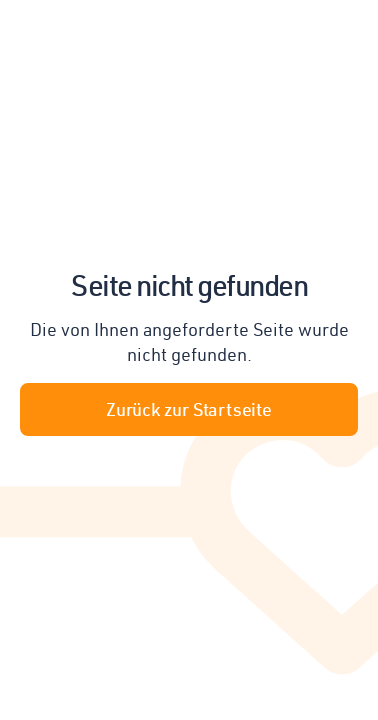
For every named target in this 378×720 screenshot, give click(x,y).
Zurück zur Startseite (189, 409)
